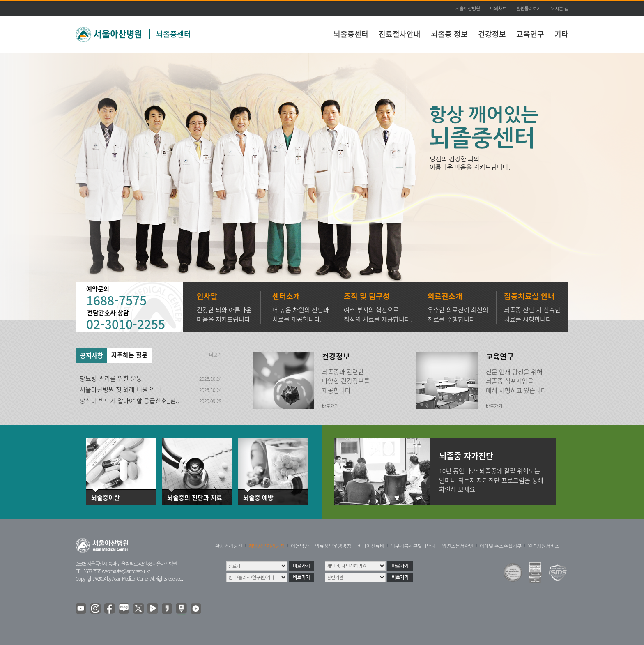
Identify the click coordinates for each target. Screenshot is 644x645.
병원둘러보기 (529, 8)
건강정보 (492, 34)
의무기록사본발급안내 (413, 546)
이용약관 (300, 546)
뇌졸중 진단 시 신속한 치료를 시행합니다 (532, 314)
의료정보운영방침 (333, 546)
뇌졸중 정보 (449, 34)
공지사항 (92, 355)
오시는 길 (560, 8)
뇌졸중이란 (106, 498)
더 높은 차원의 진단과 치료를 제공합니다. (301, 314)
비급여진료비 (371, 546)
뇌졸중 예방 (258, 498)
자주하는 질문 (129, 355)
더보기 (215, 355)
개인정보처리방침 (267, 546)
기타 (561, 34)
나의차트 (498, 8)
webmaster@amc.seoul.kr (126, 571)
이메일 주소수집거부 (501, 546)
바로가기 (330, 406)
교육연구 (530, 34)
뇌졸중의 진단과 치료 (190, 498)
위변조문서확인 (458, 546)
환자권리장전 (229, 546)
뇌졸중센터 (174, 34)
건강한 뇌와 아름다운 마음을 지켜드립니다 (224, 314)
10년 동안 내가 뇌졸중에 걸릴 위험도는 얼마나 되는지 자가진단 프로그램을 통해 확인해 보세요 (491, 480)
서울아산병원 (468, 8)
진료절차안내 (400, 34)
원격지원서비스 (544, 546)
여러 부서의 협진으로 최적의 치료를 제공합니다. (378, 314)
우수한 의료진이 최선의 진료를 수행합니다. (458, 314)
